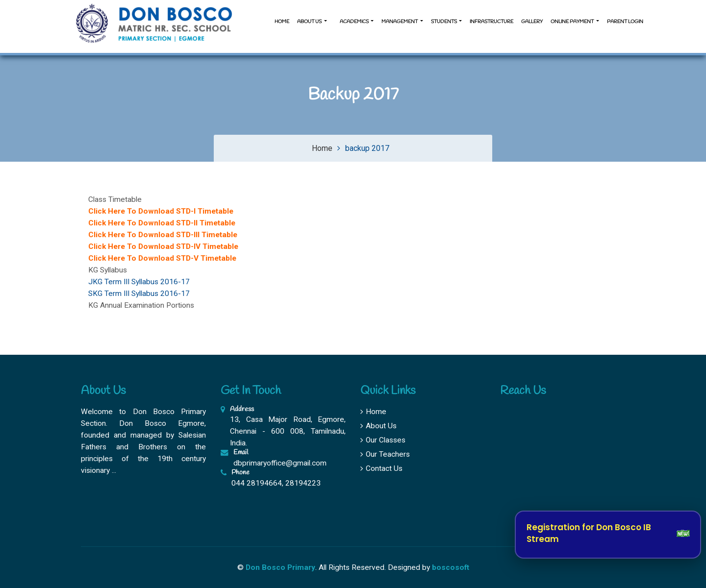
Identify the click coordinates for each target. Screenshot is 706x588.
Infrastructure (492, 22)
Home (282, 22)
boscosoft (451, 567)
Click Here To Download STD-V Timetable (162, 258)
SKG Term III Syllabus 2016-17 (139, 294)
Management (400, 22)
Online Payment (573, 22)
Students (444, 22)
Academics (354, 22)
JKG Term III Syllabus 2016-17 (139, 282)
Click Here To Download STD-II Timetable (162, 223)
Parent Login (625, 22)
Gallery (532, 22)
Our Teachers (385, 454)
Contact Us (381, 468)
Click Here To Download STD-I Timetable (161, 211)
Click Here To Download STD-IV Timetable (163, 246)
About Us (378, 426)
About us (310, 22)
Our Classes (383, 440)
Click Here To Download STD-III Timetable (163, 235)
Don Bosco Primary (280, 567)
